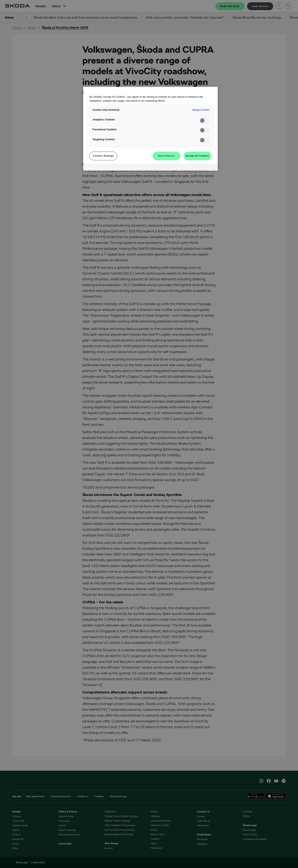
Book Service (260, 6)
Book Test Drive (230, 6)
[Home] (17, 6)
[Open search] (288, 6)
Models (41, 6)
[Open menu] (279, 6)
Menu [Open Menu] (59, 6)
